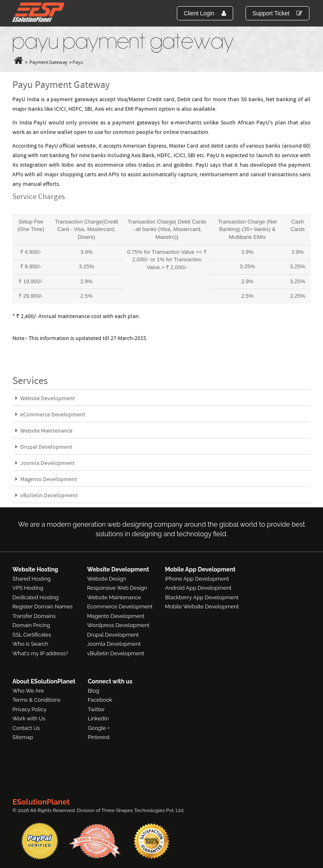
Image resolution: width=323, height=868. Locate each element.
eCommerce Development (50, 415)
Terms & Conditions (36, 700)
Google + (99, 728)
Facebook (100, 700)
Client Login (205, 13)
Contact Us (26, 728)
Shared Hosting (31, 579)
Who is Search (30, 644)
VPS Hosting (28, 588)
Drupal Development (44, 447)
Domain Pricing (31, 625)
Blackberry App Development (202, 597)
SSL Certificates (32, 635)
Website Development (45, 399)
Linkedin (98, 718)
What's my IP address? (40, 653)
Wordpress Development (118, 625)
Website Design (106, 579)
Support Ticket (278, 13)
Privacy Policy (30, 709)
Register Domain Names (42, 607)
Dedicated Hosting (36, 597)
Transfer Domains (34, 616)
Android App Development (198, 588)
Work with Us (29, 718)
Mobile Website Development (202, 607)
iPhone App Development (197, 579)
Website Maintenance (44, 431)
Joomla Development (45, 463)
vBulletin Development (47, 496)
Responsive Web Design (117, 588)
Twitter (96, 709)
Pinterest (99, 737)
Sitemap (23, 737)
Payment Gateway (48, 63)
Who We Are (28, 691)
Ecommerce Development (120, 607)
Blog (94, 691)
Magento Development (46, 480)
